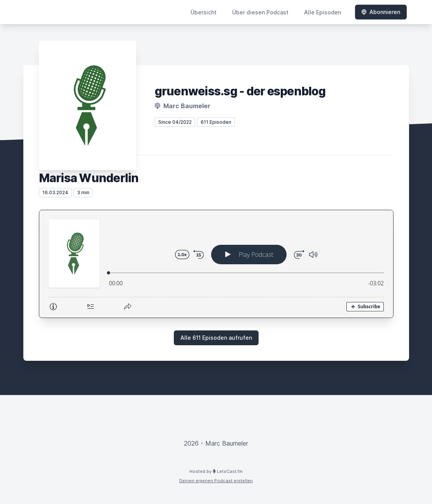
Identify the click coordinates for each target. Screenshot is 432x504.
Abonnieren (381, 12)
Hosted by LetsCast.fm (216, 471)
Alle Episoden (323, 12)
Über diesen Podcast (260, 12)
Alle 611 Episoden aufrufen (216, 338)
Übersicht (204, 12)
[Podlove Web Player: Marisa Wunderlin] (216, 264)
